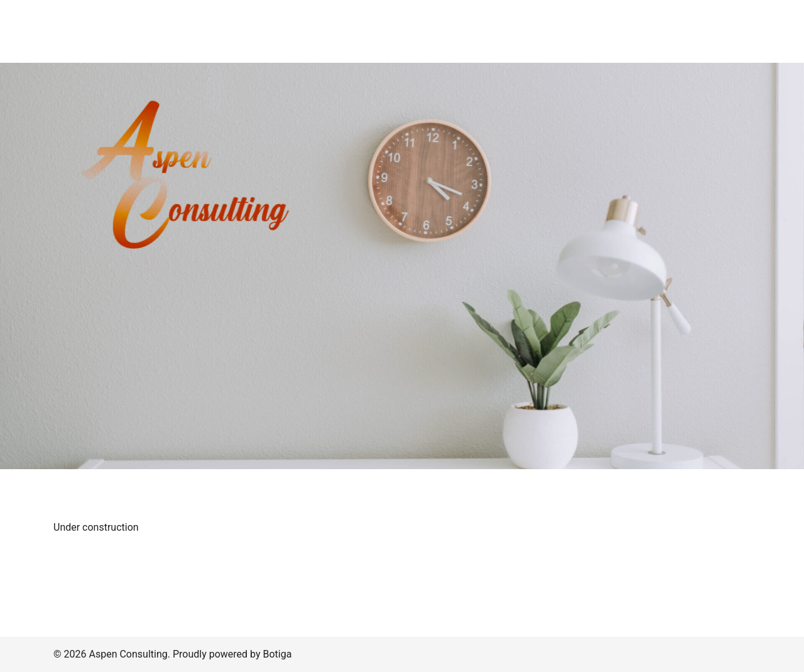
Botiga (277, 654)
